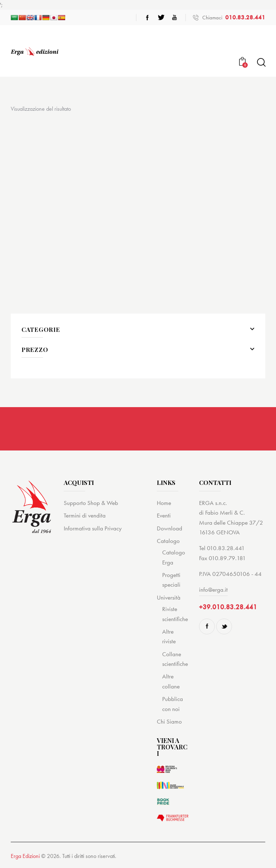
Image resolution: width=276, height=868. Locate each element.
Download (170, 528)
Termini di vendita (85, 515)
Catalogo (168, 541)
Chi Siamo (169, 721)
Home (164, 503)
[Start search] (261, 63)
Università (169, 597)
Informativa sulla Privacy (93, 528)
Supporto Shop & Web (91, 503)
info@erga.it (213, 590)
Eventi (164, 515)
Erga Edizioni (25, 856)
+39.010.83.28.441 (228, 607)
